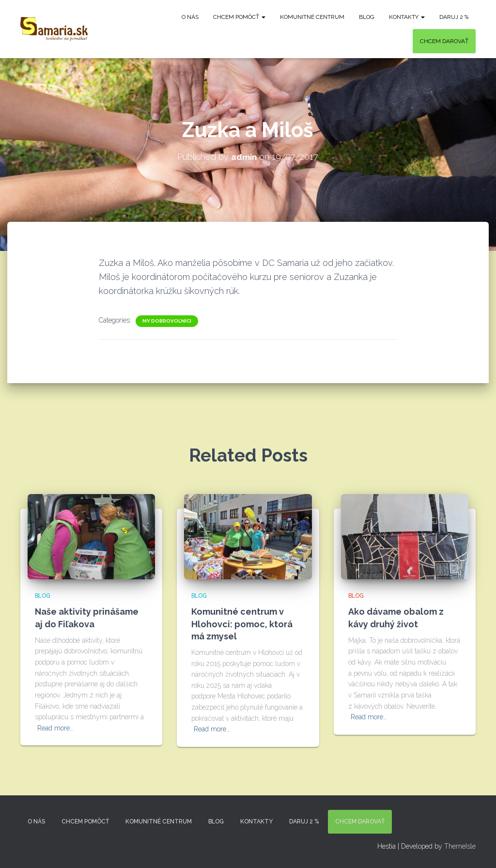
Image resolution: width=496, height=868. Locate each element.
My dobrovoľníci (167, 320)
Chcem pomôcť (239, 17)
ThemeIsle (460, 846)
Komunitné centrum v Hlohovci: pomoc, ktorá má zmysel (242, 624)
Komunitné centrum (312, 17)
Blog (367, 17)
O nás (190, 17)
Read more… (55, 728)
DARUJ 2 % (454, 17)
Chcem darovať (444, 41)
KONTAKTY (407, 17)
